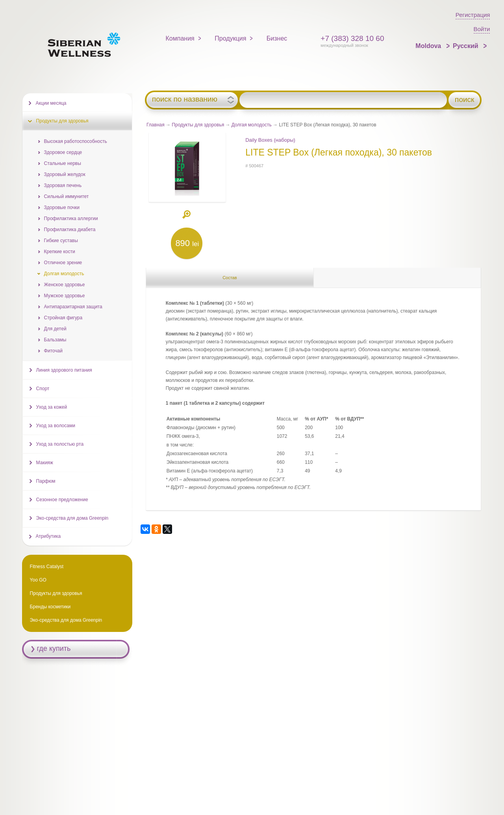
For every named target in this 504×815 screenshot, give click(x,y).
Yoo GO (38, 580)
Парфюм (46, 481)
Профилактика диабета (70, 230)
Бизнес (277, 38)
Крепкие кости (60, 252)
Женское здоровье (65, 285)
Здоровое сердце (63, 152)
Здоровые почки (62, 207)
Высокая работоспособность (76, 141)
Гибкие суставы (61, 241)
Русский (466, 46)
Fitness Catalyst (47, 567)
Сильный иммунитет (67, 196)
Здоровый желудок (65, 174)
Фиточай (53, 351)
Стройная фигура (63, 318)
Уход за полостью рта (60, 444)
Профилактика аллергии (71, 219)
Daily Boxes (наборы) (270, 140)
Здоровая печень (63, 185)
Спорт (43, 389)
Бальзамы (55, 340)
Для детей (55, 329)
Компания (180, 38)
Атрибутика (48, 536)
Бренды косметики (50, 607)
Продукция (230, 38)
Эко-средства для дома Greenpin (72, 518)
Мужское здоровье (65, 296)
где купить (54, 648)
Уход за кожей (52, 407)
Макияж (45, 463)
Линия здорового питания (64, 370)
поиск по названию (185, 99)
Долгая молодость (252, 125)
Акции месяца (51, 103)
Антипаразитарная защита (73, 307)
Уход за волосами (56, 426)
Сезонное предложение (62, 500)
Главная (156, 125)
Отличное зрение (63, 263)
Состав (230, 278)
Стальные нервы (63, 163)
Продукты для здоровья (198, 125)
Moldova (429, 46)
